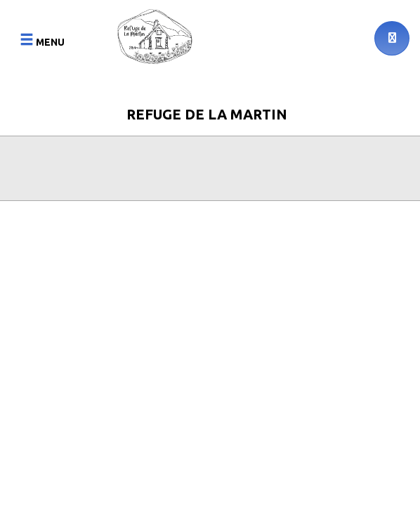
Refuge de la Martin (207, 114)
